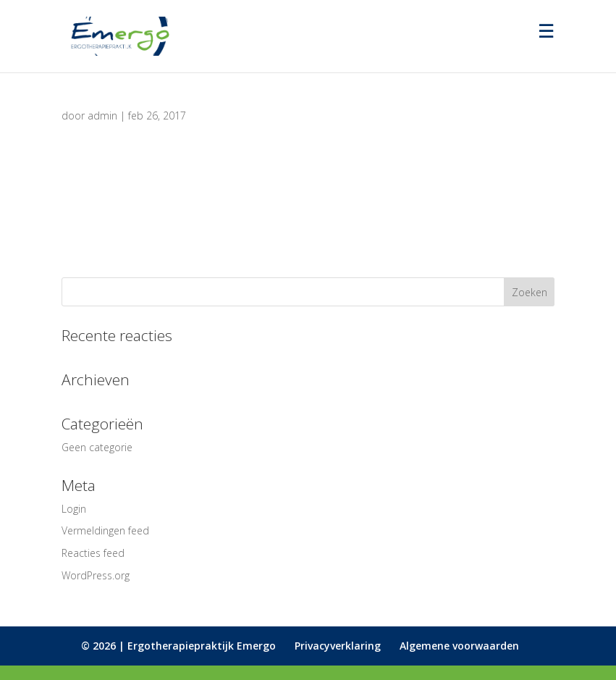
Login (74, 509)
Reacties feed (93, 553)
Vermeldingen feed (105, 530)
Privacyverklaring (338, 646)
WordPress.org (96, 575)
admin (102, 116)
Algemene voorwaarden (459, 646)
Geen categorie (97, 447)
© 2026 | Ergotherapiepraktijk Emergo (178, 646)
